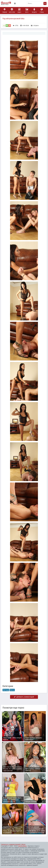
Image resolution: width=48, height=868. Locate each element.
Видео (19, 10)
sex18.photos (22, 846)
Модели (34, 10)
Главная (5, 10)
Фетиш (6, 690)
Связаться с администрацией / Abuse (13, 844)
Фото (27, 10)
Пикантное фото (7, 3)
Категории (12, 10)
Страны (42, 10)
